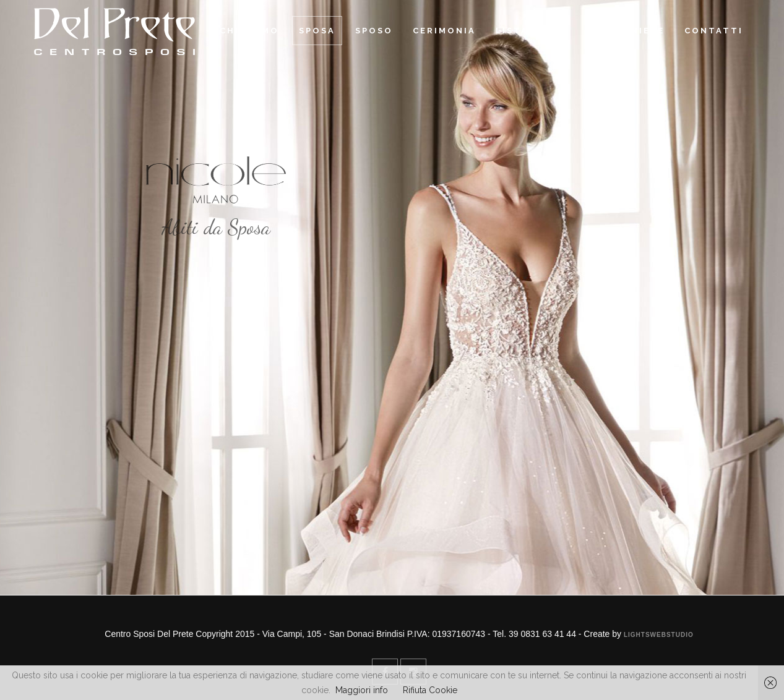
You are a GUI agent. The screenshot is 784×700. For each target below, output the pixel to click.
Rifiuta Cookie (430, 690)
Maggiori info (362, 690)
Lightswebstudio (659, 635)
